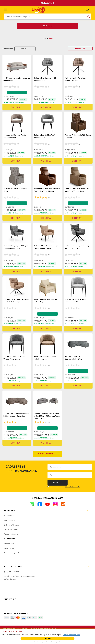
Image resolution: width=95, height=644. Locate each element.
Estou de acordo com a (65, 487)
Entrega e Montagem (12, 525)
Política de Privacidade (72, 487)
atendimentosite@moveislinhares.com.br (20, 576)
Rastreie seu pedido (12, 553)
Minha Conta (9, 544)
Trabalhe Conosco (11, 534)
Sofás (51, 38)
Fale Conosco (9, 520)
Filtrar (80, 49)
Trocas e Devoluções (12, 529)
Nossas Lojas (9, 516)
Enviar (55, 483)
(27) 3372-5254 (12, 572)
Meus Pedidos (10, 548)
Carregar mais (46, 454)
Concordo (47, 639)
